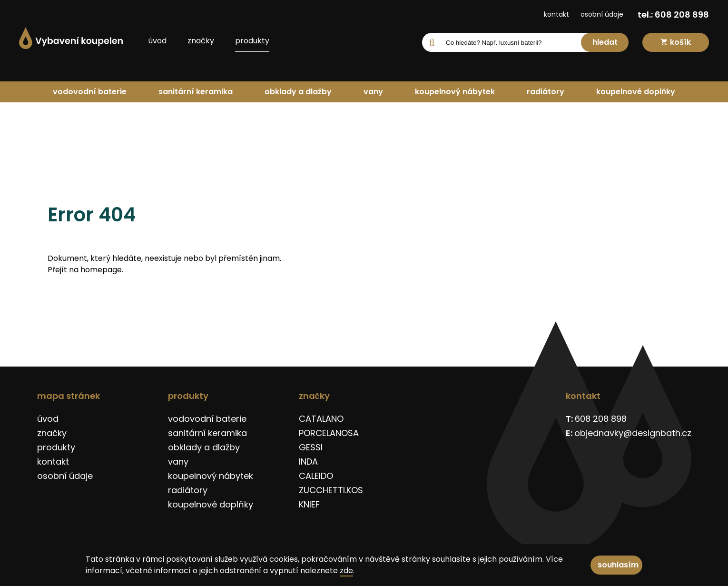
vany (373, 92)
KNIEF (309, 504)
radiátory (546, 92)
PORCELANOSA (329, 433)
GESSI (311, 447)
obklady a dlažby (298, 92)
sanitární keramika (196, 92)
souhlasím (618, 565)
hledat (605, 42)
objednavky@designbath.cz (633, 433)
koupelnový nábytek (455, 92)
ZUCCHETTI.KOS (331, 490)
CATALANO (321, 419)
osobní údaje (602, 14)
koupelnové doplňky (636, 92)
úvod (157, 41)
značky (201, 41)
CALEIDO (316, 476)
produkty (252, 41)
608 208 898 (601, 419)
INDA (308, 462)
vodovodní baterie (90, 92)
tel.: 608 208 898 (673, 15)
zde (346, 571)
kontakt (556, 14)
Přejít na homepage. (85, 270)
